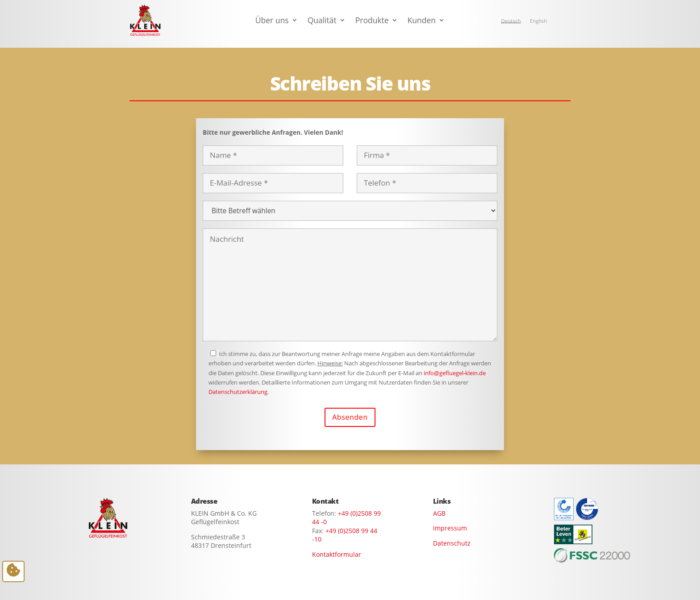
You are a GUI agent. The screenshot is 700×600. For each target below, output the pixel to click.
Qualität (322, 21)
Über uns (272, 21)
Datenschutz (452, 543)
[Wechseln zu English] (539, 21)
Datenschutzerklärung (238, 392)
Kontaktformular (337, 554)
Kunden (422, 21)
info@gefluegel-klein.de (455, 373)
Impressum (450, 528)
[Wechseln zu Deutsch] (511, 21)
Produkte (372, 21)
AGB (439, 513)
